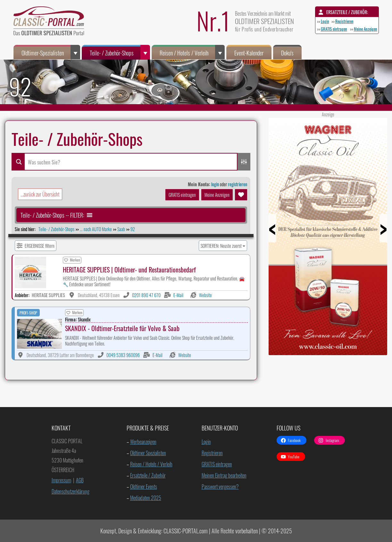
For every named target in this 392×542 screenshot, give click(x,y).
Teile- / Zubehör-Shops (120, 52)
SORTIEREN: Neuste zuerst (221, 246)
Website (205, 295)
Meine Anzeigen (366, 29)
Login (325, 21)
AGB (80, 480)
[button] (52, 215)
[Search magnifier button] (18, 162)
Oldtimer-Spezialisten (51, 52)
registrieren (238, 184)
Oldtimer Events (144, 487)
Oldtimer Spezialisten (148, 453)
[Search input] (131, 162)
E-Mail (178, 295)
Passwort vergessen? (220, 487)
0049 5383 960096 (123, 355)
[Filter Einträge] (36, 246)
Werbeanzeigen (143, 442)
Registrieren (344, 21)
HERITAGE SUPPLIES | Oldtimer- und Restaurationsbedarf (129, 270)
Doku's (287, 53)
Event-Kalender (249, 53)
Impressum (61, 480)
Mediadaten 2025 (146, 498)
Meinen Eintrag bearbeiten (224, 475)
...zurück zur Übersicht (40, 194)
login (215, 184)
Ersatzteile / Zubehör (148, 475)
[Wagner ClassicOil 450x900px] (328, 353)
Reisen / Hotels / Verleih (192, 52)
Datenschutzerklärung (71, 491)
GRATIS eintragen (334, 29)
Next (375, 234)
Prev (281, 234)
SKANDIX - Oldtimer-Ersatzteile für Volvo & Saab (122, 328)
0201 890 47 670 (146, 295)
